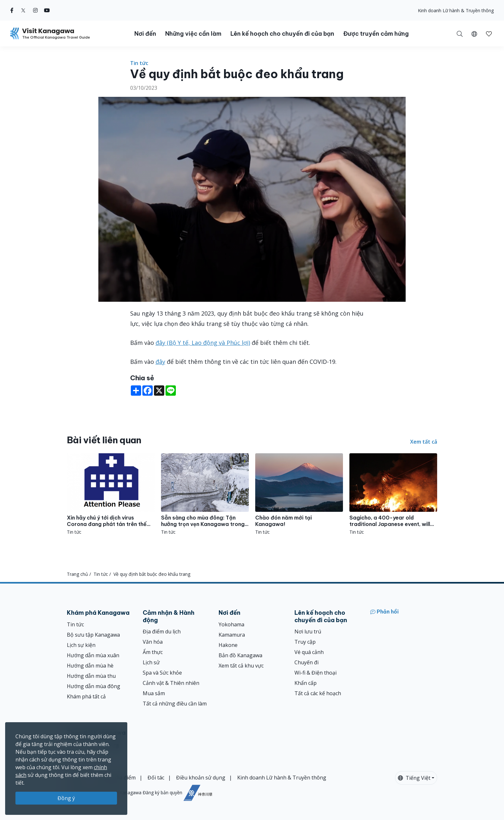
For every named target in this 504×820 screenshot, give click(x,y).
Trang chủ (77, 574)
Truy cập (305, 642)
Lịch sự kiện (81, 645)
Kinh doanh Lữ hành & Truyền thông (456, 10)
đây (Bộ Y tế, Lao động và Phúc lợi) (203, 343)
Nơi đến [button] (145, 34)
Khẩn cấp (306, 683)
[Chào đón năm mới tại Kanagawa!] (299, 494)
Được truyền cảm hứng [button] (376, 34)
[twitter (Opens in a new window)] (23, 10)
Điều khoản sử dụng (201, 778)
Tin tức (139, 63)
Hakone (228, 645)
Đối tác (156, 778)
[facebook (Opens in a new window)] (12, 10)
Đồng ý (66, 798)
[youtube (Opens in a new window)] (47, 10)
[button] (474, 33)
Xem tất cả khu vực (241, 666)
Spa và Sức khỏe (162, 673)
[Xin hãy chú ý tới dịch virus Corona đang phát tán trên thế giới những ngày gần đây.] (111, 494)
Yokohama (231, 624)
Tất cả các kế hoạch (318, 693)
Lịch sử (151, 662)
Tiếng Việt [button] (414, 778)
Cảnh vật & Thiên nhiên (171, 683)
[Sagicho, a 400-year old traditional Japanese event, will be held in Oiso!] (393, 494)
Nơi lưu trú (308, 631)
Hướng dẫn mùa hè (90, 666)
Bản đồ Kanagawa (240, 655)
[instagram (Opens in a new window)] (35, 10)
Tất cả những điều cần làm (175, 704)
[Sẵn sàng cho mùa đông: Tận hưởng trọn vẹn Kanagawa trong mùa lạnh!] (205, 494)
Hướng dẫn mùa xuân (93, 655)
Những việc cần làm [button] (193, 34)
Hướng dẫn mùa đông (94, 686)
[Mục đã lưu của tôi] (489, 33)
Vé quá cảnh (309, 652)
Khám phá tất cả (86, 696)
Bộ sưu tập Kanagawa (93, 635)
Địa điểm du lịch (162, 631)
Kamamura (232, 635)
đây (160, 362)
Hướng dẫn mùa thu (91, 676)
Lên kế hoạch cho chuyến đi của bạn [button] (282, 34)
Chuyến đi (306, 662)
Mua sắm (154, 693)
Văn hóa (153, 642)
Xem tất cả (424, 442)
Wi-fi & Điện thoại (315, 673)
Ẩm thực (153, 652)
